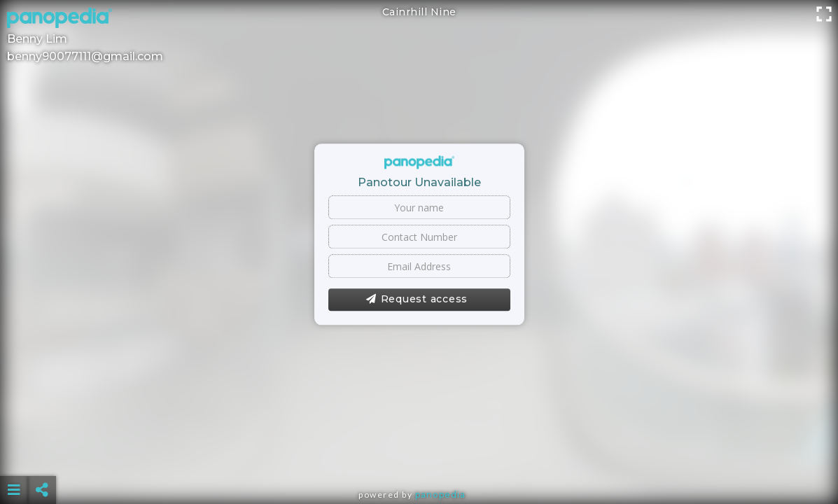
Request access (417, 300)
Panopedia (440, 495)
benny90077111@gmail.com (85, 56)
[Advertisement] (419, 455)
